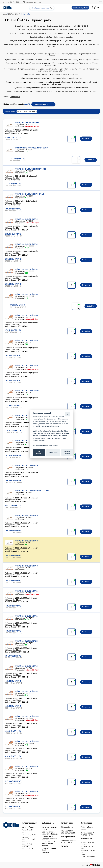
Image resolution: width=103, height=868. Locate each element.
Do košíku (86, 138)
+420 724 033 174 (88, 851)
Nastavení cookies (67, 452)
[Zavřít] (68, 414)
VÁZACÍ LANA (28, 830)
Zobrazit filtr (15, 97)
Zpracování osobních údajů (50, 849)
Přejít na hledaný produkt (43, 104)
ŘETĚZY (25, 832)
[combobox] (41, 8)
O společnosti (47, 836)
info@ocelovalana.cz (34, 2)
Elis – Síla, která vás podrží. (49, 828)
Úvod (5, 14)
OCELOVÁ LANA (29, 827)
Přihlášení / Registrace (80, 8)
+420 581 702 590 (12, 2)
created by (91, 865)
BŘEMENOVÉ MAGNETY (27, 845)
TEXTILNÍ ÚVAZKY (14, 14)
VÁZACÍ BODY (28, 849)
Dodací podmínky (48, 841)
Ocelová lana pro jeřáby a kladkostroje (50, 833)
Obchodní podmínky (50, 839)
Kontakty (45, 853)
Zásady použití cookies (48, 845)
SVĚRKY (25, 842)
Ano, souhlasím (39, 452)
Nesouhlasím (53, 452)
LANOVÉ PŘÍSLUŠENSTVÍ (29, 838)
